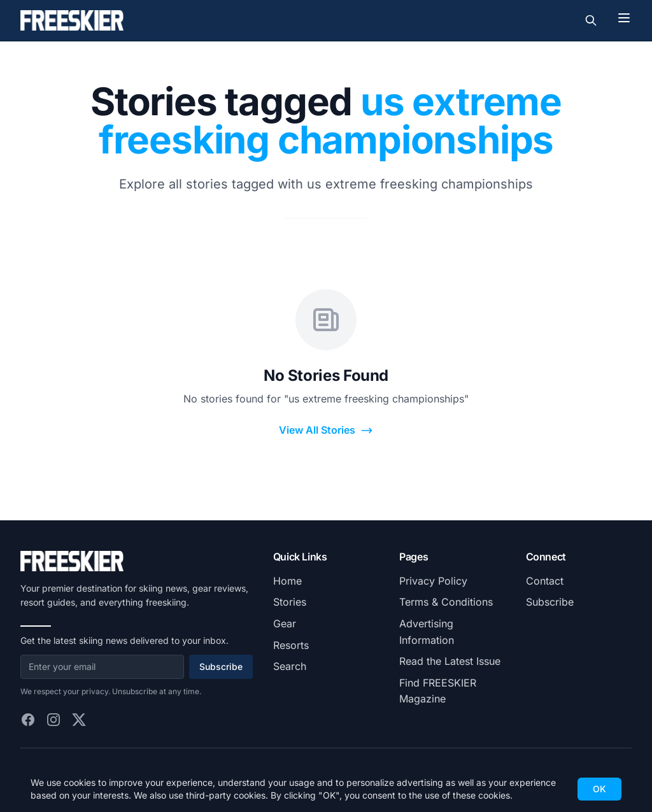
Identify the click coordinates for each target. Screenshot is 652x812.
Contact (545, 581)
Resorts (291, 645)
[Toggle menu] (624, 18)
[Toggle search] (591, 20)
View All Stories (326, 430)
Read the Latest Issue (450, 661)
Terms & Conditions (446, 602)
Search (290, 666)
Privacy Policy (433, 581)
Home (287, 581)
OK (599, 789)
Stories (290, 602)
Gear (285, 623)
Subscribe (221, 666)
